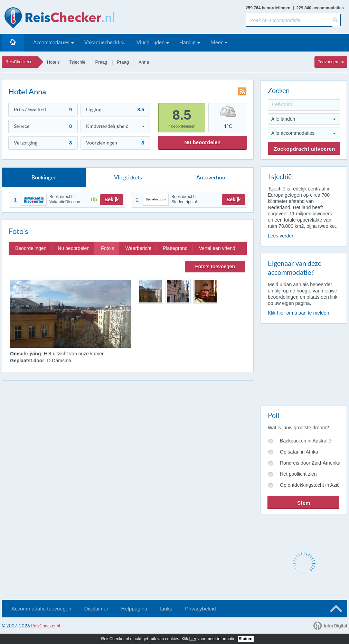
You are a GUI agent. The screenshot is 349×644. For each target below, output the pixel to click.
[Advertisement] (303, 363)
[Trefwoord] (304, 105)
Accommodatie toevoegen (41, 609)
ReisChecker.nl (20, 62)
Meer (217, 42)
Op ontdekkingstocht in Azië (310, 485)
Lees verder (281, 236)
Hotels (53, 62)
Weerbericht (138, 248)
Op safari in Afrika (299, 452)
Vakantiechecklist (105, 42)
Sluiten (246, 639)
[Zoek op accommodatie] (289, 20)
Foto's (107, 248)
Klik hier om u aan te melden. (299, 313)
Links (166, 609)
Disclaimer (96, 609)
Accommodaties (51, 42)
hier (193, 639)
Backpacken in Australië (306, 441)
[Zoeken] (337, 20)
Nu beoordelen (202, 142)
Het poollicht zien (298, 474)
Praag (101, 62)
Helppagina (134, 609)
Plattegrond (175, 248)
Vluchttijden (150, 42)
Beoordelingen (31, 248)
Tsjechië (78, 62)
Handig (187, 42)
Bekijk (111, 199)
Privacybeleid (200, 609)
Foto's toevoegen (215, 267)
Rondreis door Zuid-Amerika (310, 463)
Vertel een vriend (217, 248)
